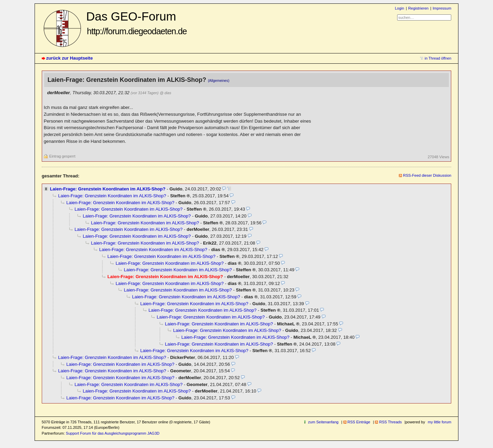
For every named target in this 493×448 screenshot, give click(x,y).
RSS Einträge (359, 422)
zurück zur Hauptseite (69, 58)
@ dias (166, 93)
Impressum (442, 8)
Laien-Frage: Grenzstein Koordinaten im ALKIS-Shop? (108, 189)
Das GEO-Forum (137, 23)
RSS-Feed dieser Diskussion (427, 175)
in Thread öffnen (438, 58)
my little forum (440, 422)
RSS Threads (390, 422)
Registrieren (418, 8)
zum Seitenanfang (323, 422)
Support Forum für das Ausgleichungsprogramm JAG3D (112, 433)
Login (399, 8)
